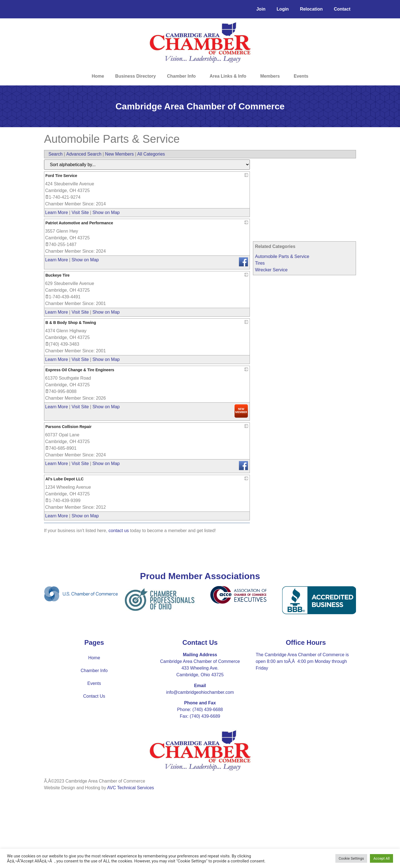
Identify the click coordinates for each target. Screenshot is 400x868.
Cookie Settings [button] (351, 858)
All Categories (151, 154)
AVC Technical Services (131, 788)
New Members (119, 154)
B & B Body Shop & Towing (71, 323)
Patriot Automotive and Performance (79, 223)
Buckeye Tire (58, 275)
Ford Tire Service (61, 176)
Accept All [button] (381, 858)
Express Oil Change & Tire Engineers (80, 370)
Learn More (57, 212)
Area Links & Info (230, 76)
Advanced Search (84, 154)
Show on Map (106, 212)
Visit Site (80, 212)
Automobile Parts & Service (282, 256)
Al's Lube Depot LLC (64, 479)
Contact (342, 9)
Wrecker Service (271, 270)
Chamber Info (183, 76)
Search (56, 154)
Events (301, 76)
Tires (260, 263)
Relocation (311, 9)
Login (283, 9)
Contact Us (94, 696)
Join (261, 9)
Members (271, 76)
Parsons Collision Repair (69, 427)
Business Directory (136, 76)
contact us (119, 531)
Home (98, 76)
